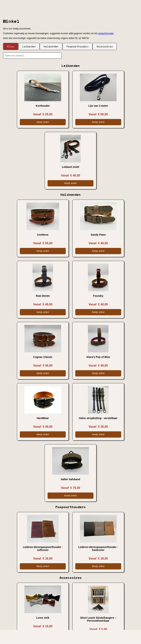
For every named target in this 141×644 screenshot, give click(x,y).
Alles (11, 46)
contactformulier (106, 33)
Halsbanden (51, 46)
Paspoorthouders (77, 46)
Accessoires (105, 46)
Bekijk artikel (43, 122)
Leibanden (29, 46)
